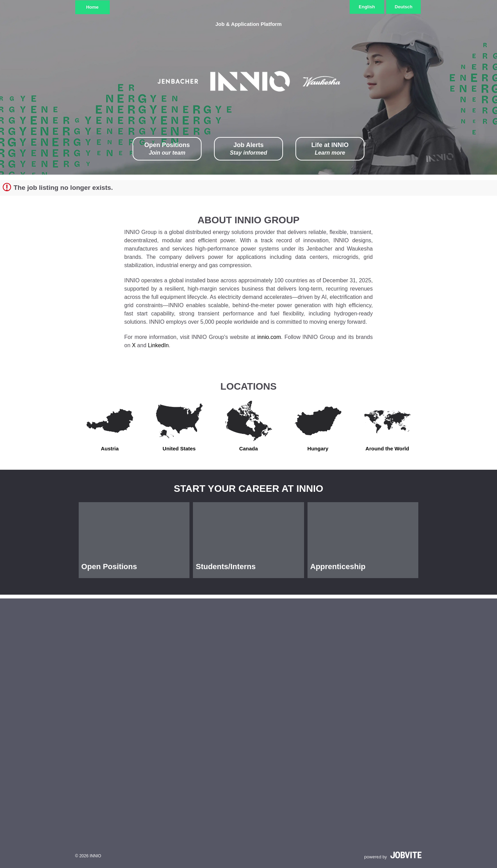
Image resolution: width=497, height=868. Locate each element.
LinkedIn (159, 345)
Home (92, 7)
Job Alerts (248, 149)
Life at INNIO (330, 149)
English (367, 7)
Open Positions (167, 149)
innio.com (269, 337)
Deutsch (404, 7)
